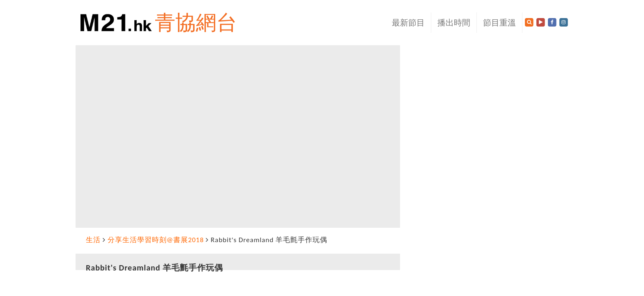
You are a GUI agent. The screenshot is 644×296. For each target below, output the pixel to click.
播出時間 (454, 23)
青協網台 (196, 22)
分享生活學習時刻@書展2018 (156, 240)
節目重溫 (499, 23)
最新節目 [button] (408, 23)
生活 (93, 240)
